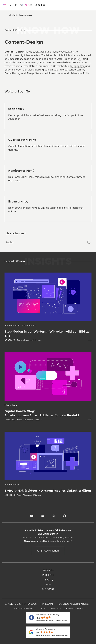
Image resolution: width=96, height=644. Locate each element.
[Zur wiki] (15, 15)
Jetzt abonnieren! (48, 551)
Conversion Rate (53, 63)
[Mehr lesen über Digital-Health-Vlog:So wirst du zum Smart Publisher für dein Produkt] (47, 413)
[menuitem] (32, 516)
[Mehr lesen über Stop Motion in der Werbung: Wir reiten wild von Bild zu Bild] (47, 334)
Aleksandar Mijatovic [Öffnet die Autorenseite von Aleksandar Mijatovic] (31, 340)
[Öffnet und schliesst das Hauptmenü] (5, 5)
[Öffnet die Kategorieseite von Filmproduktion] (28, 325)
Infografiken (77, 66)
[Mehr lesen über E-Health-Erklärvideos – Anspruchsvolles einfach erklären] (47, 491)
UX (80, 59)
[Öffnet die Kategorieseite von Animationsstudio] (11, 325)
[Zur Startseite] (27, 5)
